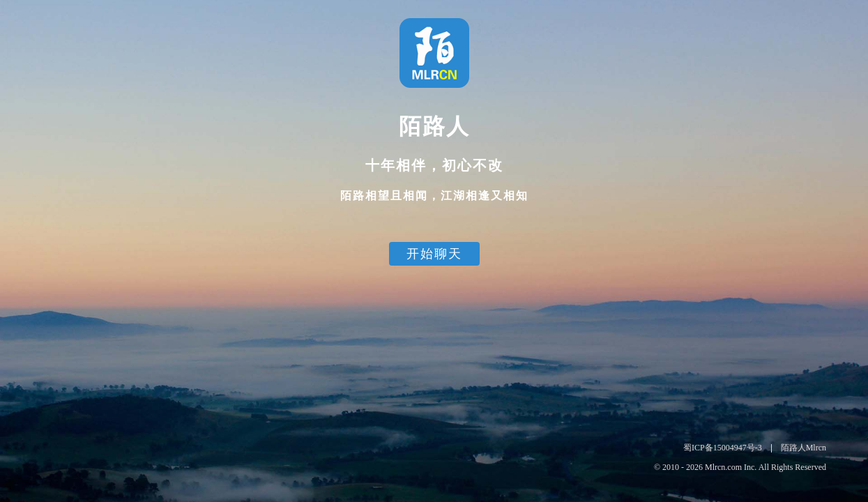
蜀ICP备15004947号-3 (723, 448)
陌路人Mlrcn (804, 448)
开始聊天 (434, 254)
